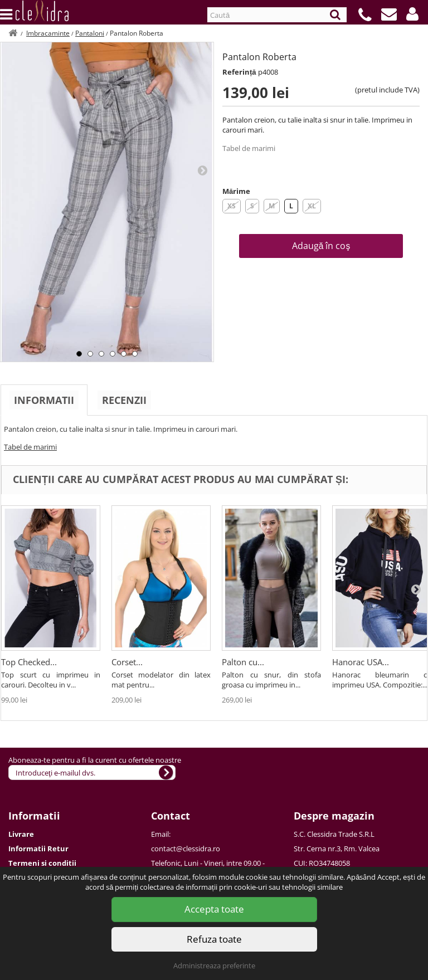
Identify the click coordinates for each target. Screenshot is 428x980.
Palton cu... (243, 662)
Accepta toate (214, 909)
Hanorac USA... (361, 662)
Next (202, 170)
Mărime (236, 191)
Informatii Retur (38, 849)
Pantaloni (90, 33)
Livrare (21, 834)
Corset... (127, 662)
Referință (239, 72)
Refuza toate (214, 939)
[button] (412, 14)
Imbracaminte (48, 33)
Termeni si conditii (42, 863)
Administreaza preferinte (214, 966)
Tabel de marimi (249, 148)
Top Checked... (29, 662)
